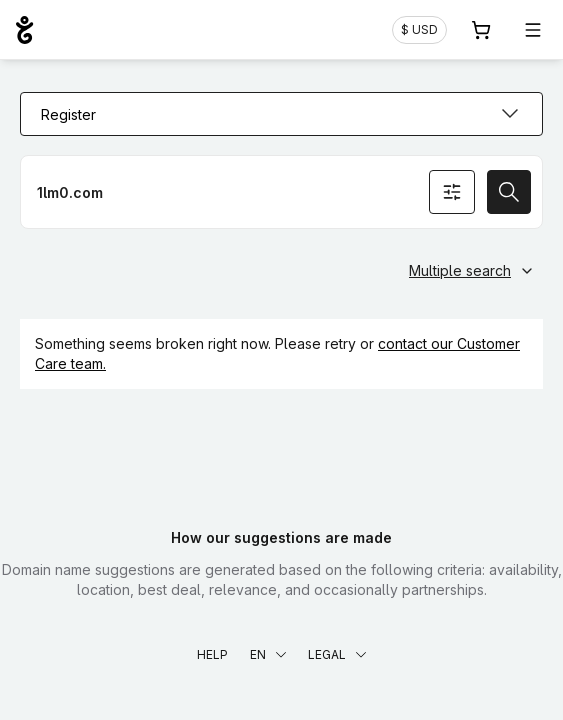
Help (212, 654)
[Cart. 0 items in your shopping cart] (481, 30)
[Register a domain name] (281, 192)
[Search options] (452, 192)
